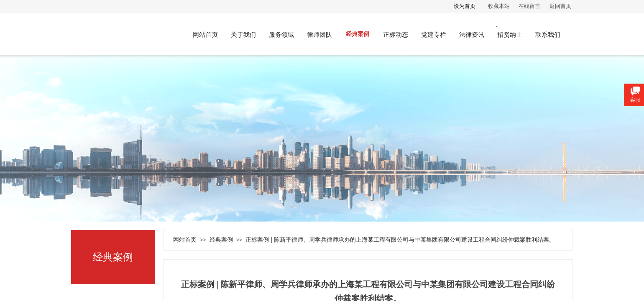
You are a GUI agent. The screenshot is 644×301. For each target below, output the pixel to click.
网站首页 (185, 240)
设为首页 (465, 6)
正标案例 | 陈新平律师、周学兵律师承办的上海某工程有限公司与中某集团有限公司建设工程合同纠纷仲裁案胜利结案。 (400, 240)
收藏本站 (499, 6)
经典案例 (221, 240)
